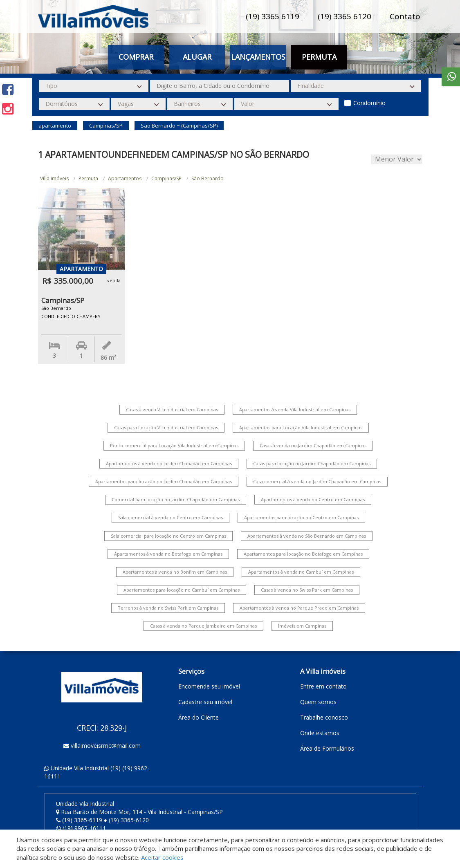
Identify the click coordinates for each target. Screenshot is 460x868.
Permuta (319, 57)
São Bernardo (208, 178)
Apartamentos (125, 178)
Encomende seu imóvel (209, 686)
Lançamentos (258, 57)
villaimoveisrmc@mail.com (106, 746)
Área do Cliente (199, 717)
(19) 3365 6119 (273, 16)
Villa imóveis (54, 178)
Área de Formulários (327, 748)
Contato (405, 16)
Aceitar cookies (162, 857)
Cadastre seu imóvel (205, 702)
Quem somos (318, 702)
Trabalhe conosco (324, 717)
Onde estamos (320, 733)
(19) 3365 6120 (344, 16)
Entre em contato (323, 686)
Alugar (197, 57)
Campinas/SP (166, 178)
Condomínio (369, 103)
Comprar (136, 57)
